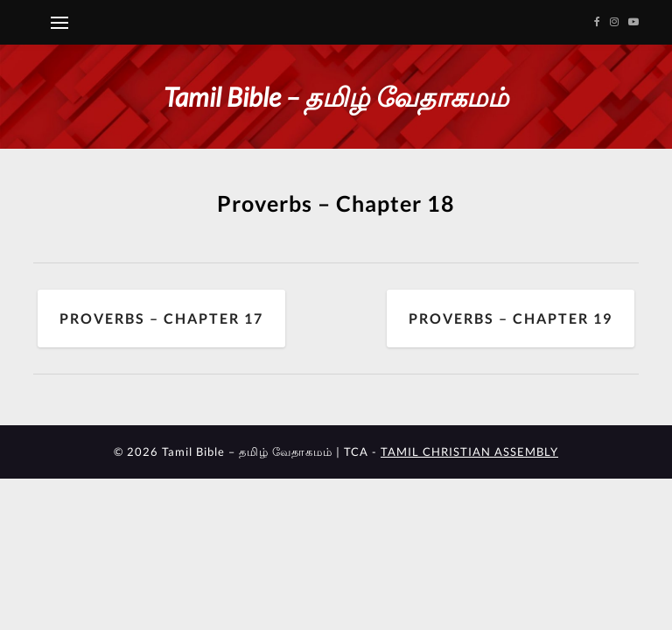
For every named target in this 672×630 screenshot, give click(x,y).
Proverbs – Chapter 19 (511, 318)
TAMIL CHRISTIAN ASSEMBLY (469, 451)
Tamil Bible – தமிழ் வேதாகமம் (336, 96)
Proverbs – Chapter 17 (161, 318)
